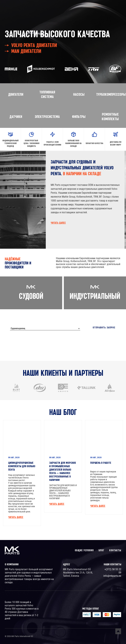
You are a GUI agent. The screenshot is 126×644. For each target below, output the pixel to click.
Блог (101, 550)
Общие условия (84, 550)
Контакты (115, 550)
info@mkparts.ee (112, 576)
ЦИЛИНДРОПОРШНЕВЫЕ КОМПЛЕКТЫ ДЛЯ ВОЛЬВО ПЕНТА (22, 465)
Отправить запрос (104, 328)
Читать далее (58, 223)
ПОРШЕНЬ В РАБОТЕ (101, 462)
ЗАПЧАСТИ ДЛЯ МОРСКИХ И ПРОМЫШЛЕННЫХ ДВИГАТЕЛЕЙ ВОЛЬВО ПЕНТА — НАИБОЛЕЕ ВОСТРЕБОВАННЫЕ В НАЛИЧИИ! (63, 471)
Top (118, 631)
